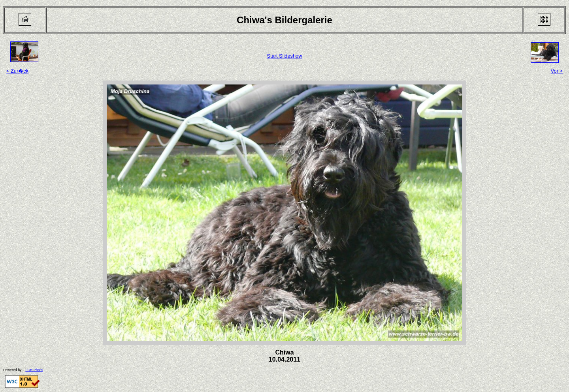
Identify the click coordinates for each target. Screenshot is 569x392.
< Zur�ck (17, 71)
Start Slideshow (285, 56)
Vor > (557, 71)
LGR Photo (34, 370)
